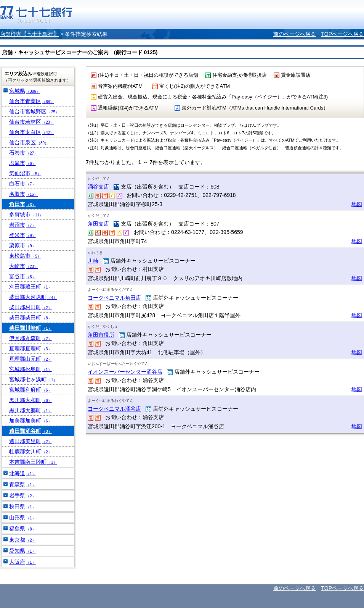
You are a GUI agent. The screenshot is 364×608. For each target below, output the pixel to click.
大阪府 (22, 562)
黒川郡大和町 (30, 400)
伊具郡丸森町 (30, 338)
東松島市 (25, 256)
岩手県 (22, 495)
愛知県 (22, 551)
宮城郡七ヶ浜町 (33, 379)
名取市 (23, 194)
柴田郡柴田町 (30, 318)
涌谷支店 (98, 187)
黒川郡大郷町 (30, 410)
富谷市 (22, 276)
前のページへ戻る (295, 34)
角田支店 (98, 224)
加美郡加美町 (30, 421)
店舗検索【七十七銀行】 (29, 34)
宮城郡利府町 (30, 390)
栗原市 (22, 245)
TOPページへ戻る (342, 34)
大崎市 (23, 266)
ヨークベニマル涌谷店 (114, 409)
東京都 (22, 540)
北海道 (22, 473)
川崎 (93, 261)
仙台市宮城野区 (34, 111)
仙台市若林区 (31, 122)
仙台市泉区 (29, 142)
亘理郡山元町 (30, 359)
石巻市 (23, 153)
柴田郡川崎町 (30, 328)
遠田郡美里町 (30, 441)
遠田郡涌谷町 (30, 431)
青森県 (22, 484)
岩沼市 (22, 225)
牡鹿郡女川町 (30, 452)
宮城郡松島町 (30, 369)
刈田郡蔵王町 (30, 287)
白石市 (22, 184)
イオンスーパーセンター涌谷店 (125, 372)
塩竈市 (22, 163)
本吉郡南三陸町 (33, 462)
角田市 (22, 204)
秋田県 (22, 506)
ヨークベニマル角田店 (114, 298)
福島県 (22, 529)
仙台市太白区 (31, 132)
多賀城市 (26, 214)
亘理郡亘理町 (30, 348)
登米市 (22, 235)
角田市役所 (101, 335)
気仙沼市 (25, 173)
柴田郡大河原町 (33, 297)
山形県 (22, 518)
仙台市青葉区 (31, 101)
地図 (357, 204)
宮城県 (25, 91)
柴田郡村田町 (30, 307)
